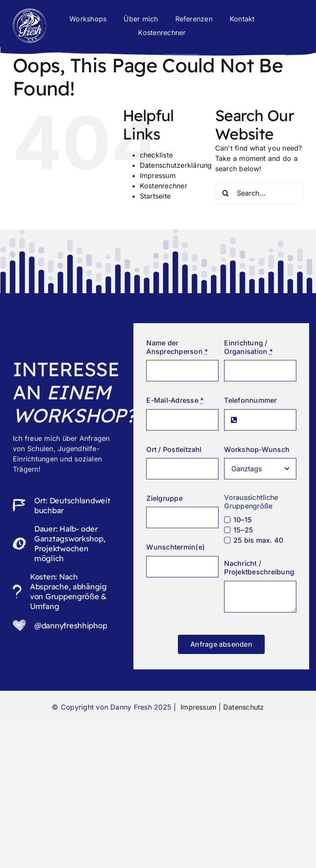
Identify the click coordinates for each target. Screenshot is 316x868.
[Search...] (259, 193)
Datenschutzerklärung (176, 165)
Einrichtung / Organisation (248, 347)
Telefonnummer (250, 400)
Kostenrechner (164, 186)
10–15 (243, 520)
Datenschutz (244, 707)
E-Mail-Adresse (175, 400)
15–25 (243, 530)
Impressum (158, 175)
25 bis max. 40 (258, 540)
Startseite (155, 196)
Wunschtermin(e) (176, 547)
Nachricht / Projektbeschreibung (259, 568)
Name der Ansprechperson (177, 347)
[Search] (226, 193)
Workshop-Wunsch (257, 449)
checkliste (156, 155)
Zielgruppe (164, 498)
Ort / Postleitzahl (174, 449)
